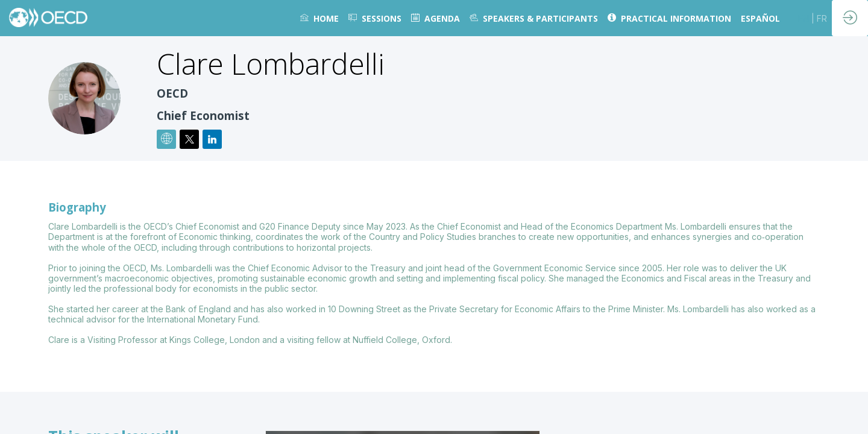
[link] (319, 18)
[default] (375, 18)
